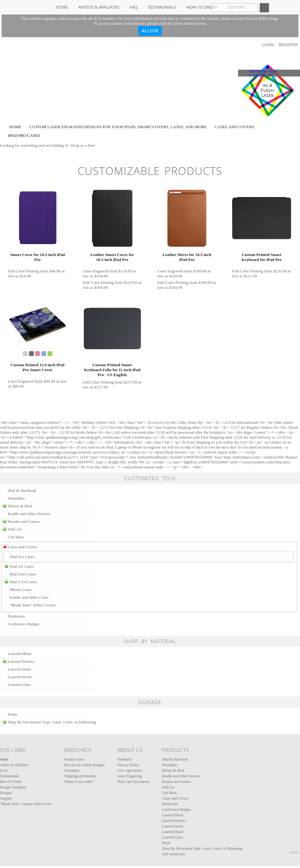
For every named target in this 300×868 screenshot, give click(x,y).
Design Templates (13, 787)
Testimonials (162, 7)
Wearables (16, 498)
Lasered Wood (20, 677)
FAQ (133, 7)
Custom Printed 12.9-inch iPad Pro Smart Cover (37, 367)
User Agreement (129, 770)
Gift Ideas (16, 537)
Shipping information (80, 776)
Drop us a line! (83, 145)
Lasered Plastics (21, 661)
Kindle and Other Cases (29, 597)
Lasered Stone (19, 669)
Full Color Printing (24, 271)
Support (6, 798)
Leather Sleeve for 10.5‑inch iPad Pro (187, 257)
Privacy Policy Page (262, 18)
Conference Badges (24, 624)
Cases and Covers (235, 127)
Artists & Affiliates (99, 7)
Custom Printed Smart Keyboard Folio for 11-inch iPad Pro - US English (112, 370)
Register (288, 45)
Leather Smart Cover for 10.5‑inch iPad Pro (112, 257)
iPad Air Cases (22, 566)
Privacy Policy (128, 765)
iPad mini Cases (23, 574)
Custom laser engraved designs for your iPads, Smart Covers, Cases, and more (118, 127)
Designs (6, 793)
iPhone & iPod (20, 506)
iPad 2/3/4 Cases (23, 582)
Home (15, 127)
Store (62, 7)
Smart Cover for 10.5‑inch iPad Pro (37, 257)
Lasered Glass (19, 685)
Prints (13, 714)
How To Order (202, 7)
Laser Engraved (96, 271)
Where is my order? (79, 782)
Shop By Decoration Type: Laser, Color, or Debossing (52, 722)
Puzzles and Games (24, 521)
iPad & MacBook (22, 490)
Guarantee (72, 770)
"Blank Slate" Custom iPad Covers (26, 804)
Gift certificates (173, 854)
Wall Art (15, 529)
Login (268, 45)
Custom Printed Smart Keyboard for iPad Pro (262, 257)
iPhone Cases (21, 590)
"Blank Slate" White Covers (33, 605)
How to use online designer (84, 765)
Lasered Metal (20, 654)
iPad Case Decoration (133, 782)
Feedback (124, 759)
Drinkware (16, 616)
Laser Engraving (130, 776)
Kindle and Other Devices (29, 514)
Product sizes (74, 759)
